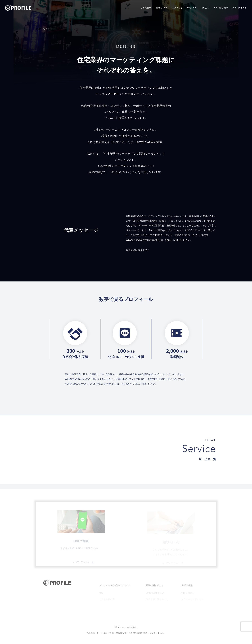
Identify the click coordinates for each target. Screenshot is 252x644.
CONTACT (239, 8)
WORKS (177, 8)
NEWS (205, 8)
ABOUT (146, 8)
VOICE (192, 8)
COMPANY (221, 8)
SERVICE (162, 8)
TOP (38, 29)
